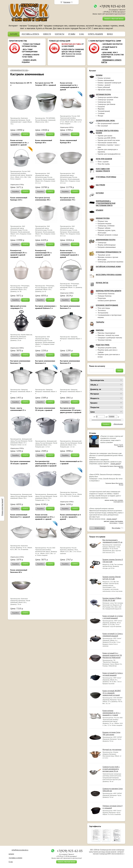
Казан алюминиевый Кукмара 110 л (19, 199)
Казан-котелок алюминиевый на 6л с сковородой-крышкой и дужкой (69, 86)
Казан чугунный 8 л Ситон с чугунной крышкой (113, 674)
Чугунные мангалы (105, 340)
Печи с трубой (103, 162)
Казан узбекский (104, 87)
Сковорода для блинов (106, 104)
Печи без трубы (104, 164)
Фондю (100, 116)
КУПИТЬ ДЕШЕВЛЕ (96, 34)
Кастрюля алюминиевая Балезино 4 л (20, 362)
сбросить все (118, 424)
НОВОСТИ (47, 34)
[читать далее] (115, 464)
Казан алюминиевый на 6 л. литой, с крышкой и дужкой (70, 517)
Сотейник (101, 113)
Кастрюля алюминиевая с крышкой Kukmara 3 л (46, 307)
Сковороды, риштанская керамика (110, 262)
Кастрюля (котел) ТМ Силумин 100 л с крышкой (46, 84)
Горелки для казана (105, 136)
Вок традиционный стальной (108, 123)
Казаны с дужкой (104, 85)
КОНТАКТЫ (60, 34)
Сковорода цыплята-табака (108, 97)
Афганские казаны (104, 90)
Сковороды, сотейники (106, 226)
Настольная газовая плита (107, 143)
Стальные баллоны (105, 296)
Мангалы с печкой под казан (108, 335)
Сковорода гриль (104, 102)
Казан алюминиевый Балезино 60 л (19, 571)
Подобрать (106, 424)
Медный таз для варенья (112, 749)
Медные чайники (104, 228)
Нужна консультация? (2, 507)
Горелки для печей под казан (109, 140)
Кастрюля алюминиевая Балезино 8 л (70, 362)
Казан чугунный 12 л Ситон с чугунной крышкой (113, 617)
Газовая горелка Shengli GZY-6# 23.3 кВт (112, 578)
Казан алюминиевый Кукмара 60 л (44, 141)
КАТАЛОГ (14, 34)
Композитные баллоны (106, 294)
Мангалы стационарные (106, 333)
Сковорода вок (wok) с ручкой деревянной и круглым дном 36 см (111, 769)
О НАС (82, 34)
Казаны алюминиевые (106, 80)
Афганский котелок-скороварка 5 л (19, 307)
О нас (11, 862)
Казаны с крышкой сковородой (109, 83)
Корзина (67, 2)
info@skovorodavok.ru (20, 850)
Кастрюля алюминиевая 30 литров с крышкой (20, 462)
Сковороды (102, 243)
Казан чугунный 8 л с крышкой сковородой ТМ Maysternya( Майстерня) (112, 655)
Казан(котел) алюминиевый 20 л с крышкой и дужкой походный (19, 254)
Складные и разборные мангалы (110, 338)
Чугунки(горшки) (104, 111)
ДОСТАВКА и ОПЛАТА (30, 34)
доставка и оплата (15, 858)
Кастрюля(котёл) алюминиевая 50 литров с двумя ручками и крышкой (46, 464)
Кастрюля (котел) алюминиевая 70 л (68, 199)
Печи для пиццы (104, 308)
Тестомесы (102, 310)
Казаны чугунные (104, 78)
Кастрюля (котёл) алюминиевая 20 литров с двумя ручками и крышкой (71, 410)
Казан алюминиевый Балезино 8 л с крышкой (20, 516)
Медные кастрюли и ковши (108, 235)
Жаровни (101, 109)
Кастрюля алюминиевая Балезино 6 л (45, 362)
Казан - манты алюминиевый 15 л (18, 409)
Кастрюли (101, 107)
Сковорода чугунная (105, 100)
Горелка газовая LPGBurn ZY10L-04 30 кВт (112, 599)
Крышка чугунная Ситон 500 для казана (111, 733)
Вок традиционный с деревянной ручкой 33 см (112, 541)
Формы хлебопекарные (107, 245)
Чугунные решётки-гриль (107, 348)
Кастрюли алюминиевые (107, 247)
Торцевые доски (104, 255)
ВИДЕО (110, 34)
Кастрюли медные (104, 223)
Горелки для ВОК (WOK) (107, 138)
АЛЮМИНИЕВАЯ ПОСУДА (19, 70)
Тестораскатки (103, 313)
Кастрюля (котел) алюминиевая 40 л (43, 199)
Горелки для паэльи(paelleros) (109, 154)
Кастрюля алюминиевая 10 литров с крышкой (45, 409)
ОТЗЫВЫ (72, 34)
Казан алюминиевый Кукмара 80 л (68, 141)
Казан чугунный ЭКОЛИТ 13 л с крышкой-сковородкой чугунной (112, 693)
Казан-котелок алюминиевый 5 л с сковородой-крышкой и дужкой (69, 254)
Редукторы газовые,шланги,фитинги (107, 299)
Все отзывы (116, 528)
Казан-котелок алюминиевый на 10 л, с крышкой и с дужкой (111, 713)
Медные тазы (103, 221)
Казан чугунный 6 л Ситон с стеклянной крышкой (113, 635)
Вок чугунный (103, 126)
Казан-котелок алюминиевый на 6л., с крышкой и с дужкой (19, 143)
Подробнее (16, 134)
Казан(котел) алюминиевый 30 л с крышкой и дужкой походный (44, 254)
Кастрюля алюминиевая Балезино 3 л (70, 307)
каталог (11, 854)
